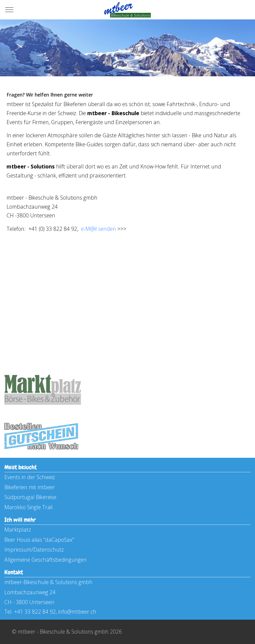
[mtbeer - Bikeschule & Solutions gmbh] (128, 10)
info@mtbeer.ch (77, 612)
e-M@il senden (98, 229)
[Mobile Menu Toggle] (9, 10)
